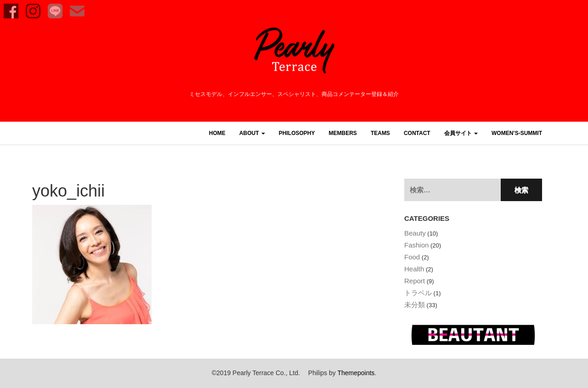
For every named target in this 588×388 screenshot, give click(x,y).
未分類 (415, 305)
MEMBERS (343, 133)
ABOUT (252, 133)
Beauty (415, 233)
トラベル (418, 293)
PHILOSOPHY (297, 133)
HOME (217, 133)
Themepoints (356, 373)
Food (412, 257)
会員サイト (461, 133)
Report (415, 281)
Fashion (416, 245)
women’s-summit (517, 133)
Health (414, 269)
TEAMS (380, 133)
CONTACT (417, 133)
